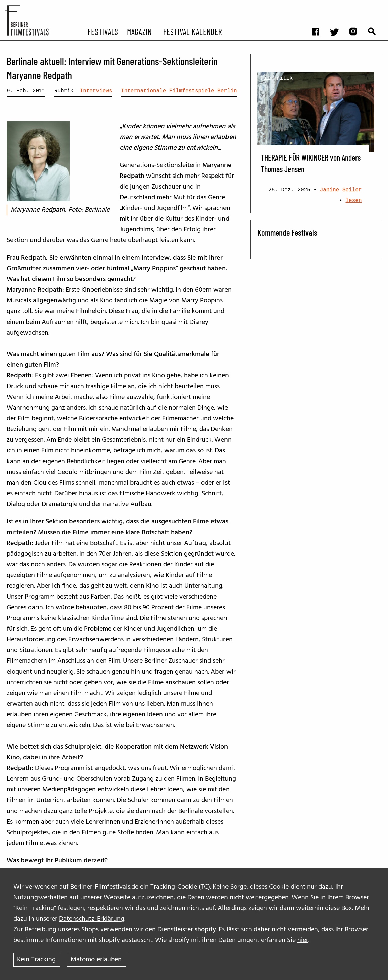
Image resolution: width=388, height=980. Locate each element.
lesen (354, 201)
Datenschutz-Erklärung (92, 919)
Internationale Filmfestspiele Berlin (179, 91)
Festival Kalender (193, 31)
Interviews (96, 91)
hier (303, 940)
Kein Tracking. (37, 960)
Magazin (140, 31)
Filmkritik (277, 78)
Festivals (103, 31)
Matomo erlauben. (97, 960)
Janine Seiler (341, 190)
